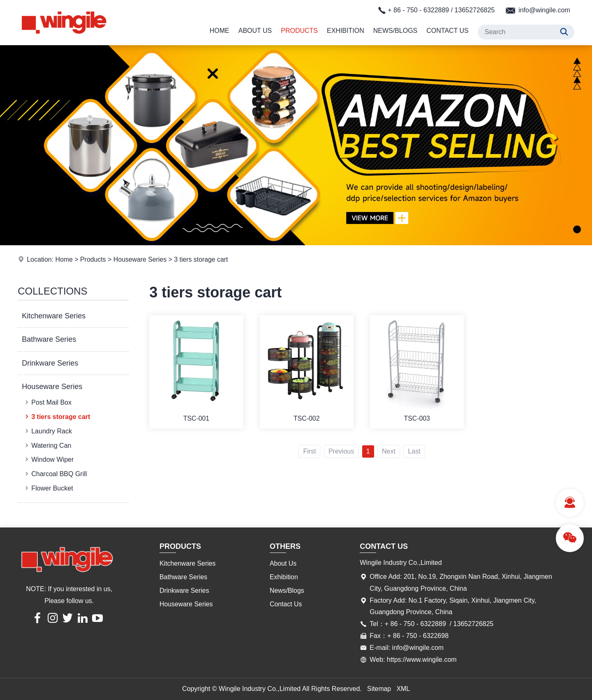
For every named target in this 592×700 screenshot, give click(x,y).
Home (220, 31)
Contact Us (447, 31)
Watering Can (47, 445)
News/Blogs (395, 31)
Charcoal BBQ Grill (55, 474)
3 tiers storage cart (202, 259)
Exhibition (346, 31)
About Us (255, 31)
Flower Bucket (48, 488)
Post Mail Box (47, 402)
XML (404, 689)
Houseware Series (141, 259)
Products (299, 31)
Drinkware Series (50, 363)
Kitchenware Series (54, 316)
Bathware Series (49, 339)
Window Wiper (49, 459)
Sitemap (379, 689)
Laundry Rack (48, 431)
